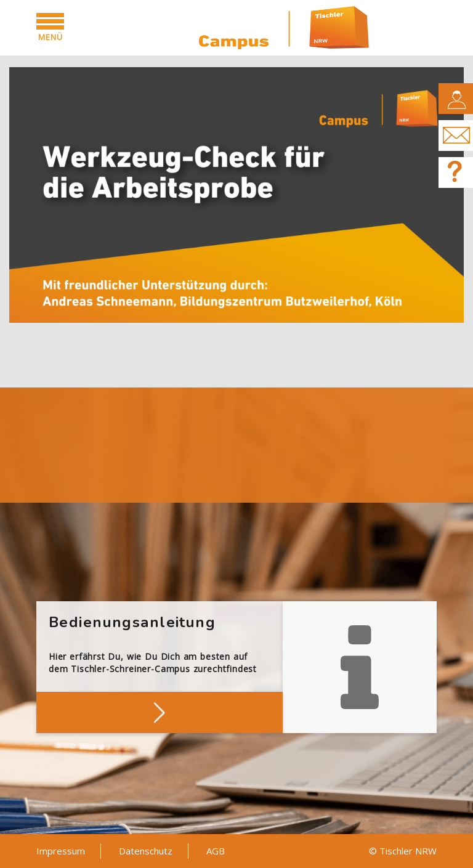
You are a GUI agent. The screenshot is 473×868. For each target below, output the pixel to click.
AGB (216, 851)
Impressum (61, 851)
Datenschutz (146, 851)
